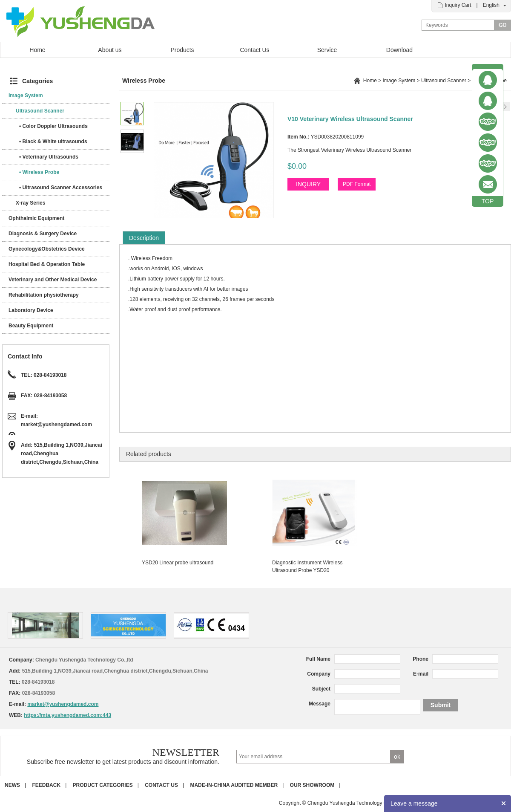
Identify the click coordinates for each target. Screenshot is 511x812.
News (12, 785)
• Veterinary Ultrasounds (49, 157)
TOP (488, 201)
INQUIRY (308, 184)
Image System (26, 95)
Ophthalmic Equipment (36, 218)
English (491, 5)
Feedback (46, 785)
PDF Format (357, 184)
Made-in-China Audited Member (234, 785)
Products (182, 50)
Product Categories (103, 785)
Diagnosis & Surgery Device (43, 234)
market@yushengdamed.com (56, 425)
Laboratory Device (31, 310)
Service (327, 50)
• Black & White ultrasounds (53, 142)
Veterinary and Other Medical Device (53, 280)
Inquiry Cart (458, 5)
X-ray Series (30, 203)
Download (399, 50)
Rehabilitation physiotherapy (44, 295)
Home (37, 50)
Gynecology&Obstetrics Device (47, 249)
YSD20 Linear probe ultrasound (178, 563)
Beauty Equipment (31, 326)
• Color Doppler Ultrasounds (53, 126)
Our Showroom (312, 785)
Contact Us (254, 50)
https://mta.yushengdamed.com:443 (67, 715)
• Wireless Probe (39, 172)
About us (110, 50)
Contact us (161, 785)
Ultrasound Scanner (40, 111)
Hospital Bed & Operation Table (47, 264)
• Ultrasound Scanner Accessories (61, 188)
